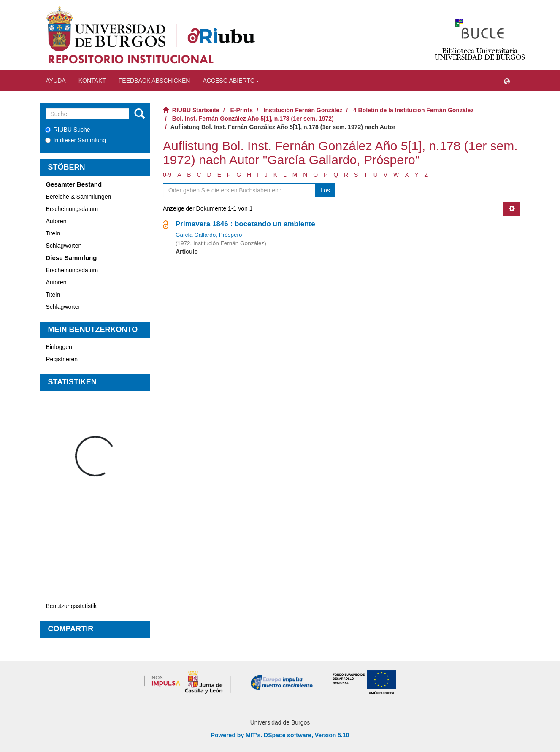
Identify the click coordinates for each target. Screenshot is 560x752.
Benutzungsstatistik (72, 606)
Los (325, 190)
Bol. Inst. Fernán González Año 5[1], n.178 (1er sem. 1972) (253, 119)
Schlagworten (64, 246)
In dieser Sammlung (76, 140)
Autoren (56, 221)
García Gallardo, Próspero (209, 235)
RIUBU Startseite (196, 110)
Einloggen (59, 347)
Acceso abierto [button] (231, 81)
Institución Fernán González (303, 110)
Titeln (53, 233)
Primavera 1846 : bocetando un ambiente (245, 224)
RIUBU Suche (68, 130)
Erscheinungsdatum (72, 209)
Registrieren (62, 359)
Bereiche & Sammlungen (79, 197)
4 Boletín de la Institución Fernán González (413, 110)
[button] (507, 81)
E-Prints (241, 110)
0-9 (167, 175)
